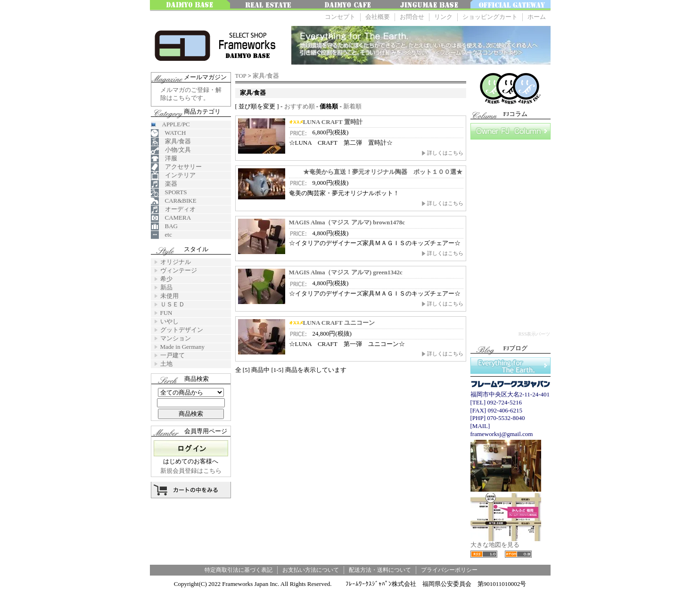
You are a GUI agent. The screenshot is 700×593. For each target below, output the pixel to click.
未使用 (169, 296)
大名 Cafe (350, 5)
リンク (443, 17)
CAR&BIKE (174, 201)
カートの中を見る (191, 490)
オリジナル (176, 262)
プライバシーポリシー (449, 570)
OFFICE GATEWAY (511, 5)
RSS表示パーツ (535, 334)
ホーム (537, 17)
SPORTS (169, 193)
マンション (176, 338)
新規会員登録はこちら (191, 471)
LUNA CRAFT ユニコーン (332, 323)
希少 (166, 279)
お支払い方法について (311, 570)
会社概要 (378, 17)
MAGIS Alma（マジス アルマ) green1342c (346, 272)
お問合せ (412, 17)
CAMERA (171, 218)
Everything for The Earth (511, 366)
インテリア (173, 176)
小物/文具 (171, 150)
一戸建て (173, 355)
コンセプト (340, 17)
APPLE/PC (170, 124)
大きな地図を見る (506, 542)
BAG (164, 226)
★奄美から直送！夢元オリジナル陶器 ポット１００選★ (376, 172)
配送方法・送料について (380, 570)
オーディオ (173, 210)
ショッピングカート (490, 17)
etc (161, 235)
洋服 (164, 159)
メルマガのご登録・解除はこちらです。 (191, 94)
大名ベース (190, 5)
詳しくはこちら (442, 153)
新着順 (352, 106)
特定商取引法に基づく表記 (239, 570)
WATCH (169, 133)
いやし (169, 321)
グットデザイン (182, 330)
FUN (166, 313)
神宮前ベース (430, 5)
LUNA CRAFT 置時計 (326, 122)
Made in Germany (183, 347)
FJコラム (511, 131)
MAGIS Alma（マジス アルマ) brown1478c (347, 222)
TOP (241, 76)
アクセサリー (176, 167)
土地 (166, 364)
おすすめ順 (300, 106)
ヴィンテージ (179, 270)
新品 (166, 287)
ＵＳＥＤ (173, 304)
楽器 (164, 184)
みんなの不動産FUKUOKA (270, 5)
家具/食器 (266, 76)
